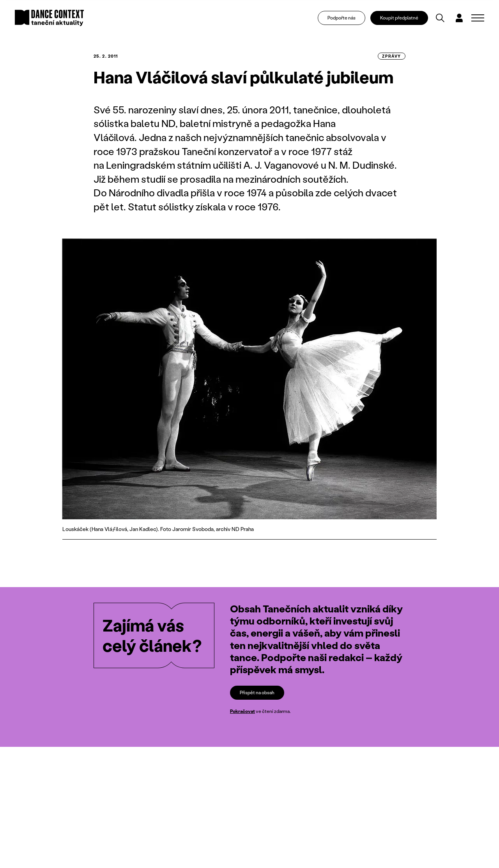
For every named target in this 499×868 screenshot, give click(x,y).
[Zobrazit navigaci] (478, 18)
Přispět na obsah (257, 692)
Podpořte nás (342, 18)
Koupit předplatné (399, 18)
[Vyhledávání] (440, 18)
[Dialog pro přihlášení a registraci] (459, 18)
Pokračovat (242, 711)
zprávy (392, 56)
